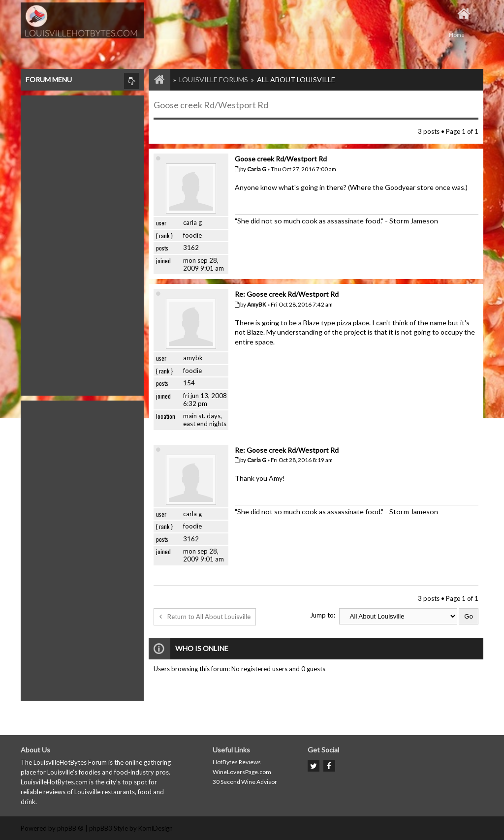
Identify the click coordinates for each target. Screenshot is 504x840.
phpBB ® (70, 828)
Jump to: (323, 615)
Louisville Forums (214, 79)
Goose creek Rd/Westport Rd (211, 105)
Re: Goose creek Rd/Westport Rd (287, 294)
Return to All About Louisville (205, 617)
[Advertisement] (82, 243)
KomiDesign (156, 828)
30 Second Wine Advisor (245, 782)
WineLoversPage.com (242, 772)
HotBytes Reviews (237, 762)
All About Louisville (296, 79)
